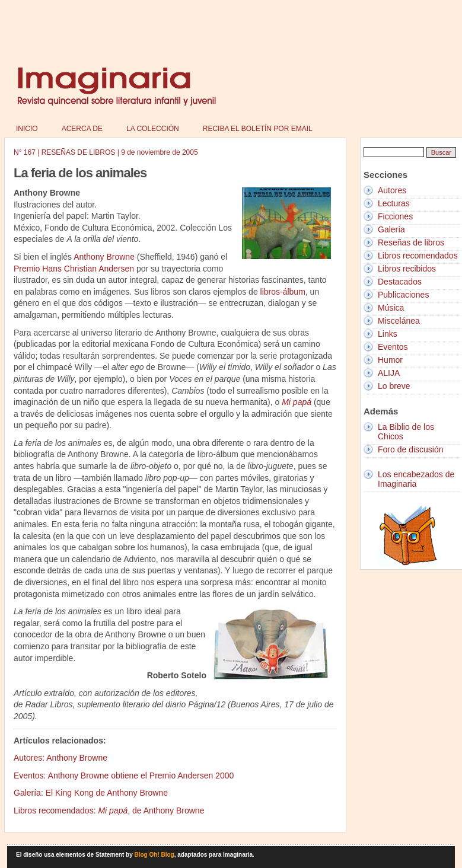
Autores (392, 190)
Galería (391, 229)
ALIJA (389, 373)
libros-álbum (283, 292)
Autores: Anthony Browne (60, 758)
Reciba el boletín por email (258, 129)
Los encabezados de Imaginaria (416, 479)
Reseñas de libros (411, 242)
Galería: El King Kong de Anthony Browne (91, 793)
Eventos (393, 347)
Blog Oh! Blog (154, 855)
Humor (390, 360)
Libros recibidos (407, 269)
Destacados (400, 282)
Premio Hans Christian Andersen (74, 269)
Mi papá (297, 402)
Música (391, 308)
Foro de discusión (411, 449)
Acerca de (82, 129)
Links (388, 334)
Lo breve (394, 386)
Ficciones (395, 216)
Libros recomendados (418, 256)
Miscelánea (399, 321)
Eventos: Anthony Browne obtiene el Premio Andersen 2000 (124, 776)
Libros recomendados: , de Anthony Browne (109, 810)
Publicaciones (403, 295)
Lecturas (394, 203)
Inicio (27, 129)
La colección (153, 129)
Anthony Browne (104, 257)
